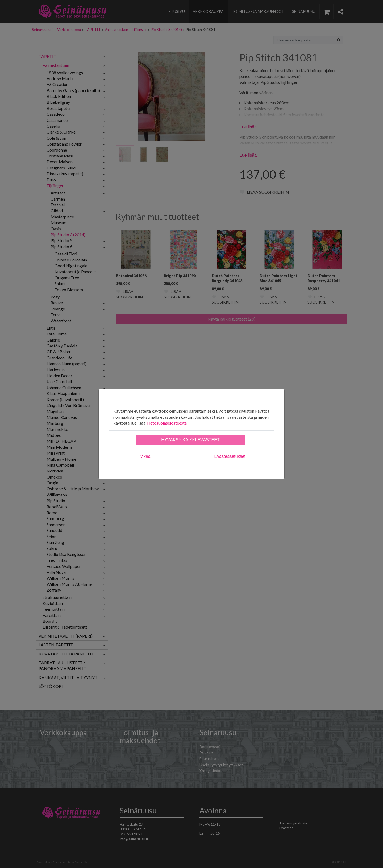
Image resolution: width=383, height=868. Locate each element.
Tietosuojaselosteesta (166, 423)
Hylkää (144, 456)
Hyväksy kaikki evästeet (190, 440)
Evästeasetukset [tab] (230, 456)
